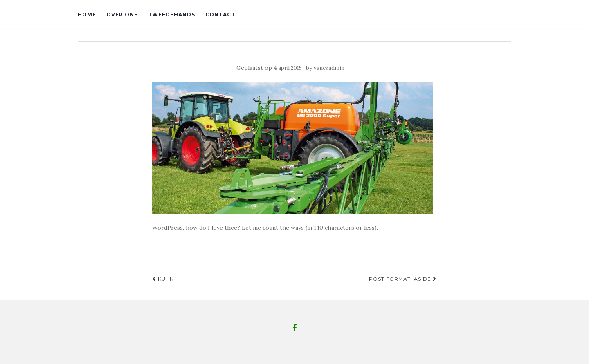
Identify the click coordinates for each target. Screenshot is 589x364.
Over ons (122, 15)
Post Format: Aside (403, 279)
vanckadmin (329, 68)
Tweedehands (172, 15)
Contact (220, 15)
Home (87, 15)
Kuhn (163, 279)
